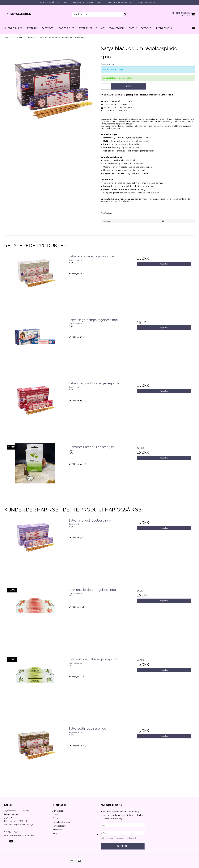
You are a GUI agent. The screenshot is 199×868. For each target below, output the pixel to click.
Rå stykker (48, 28)
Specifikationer (107, 213)
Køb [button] (129, 86)
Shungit (100, 28)
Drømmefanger (117, 28)
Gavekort (146, 28)
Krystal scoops (163, 28)
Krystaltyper (85, 28)
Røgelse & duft (66, 28)
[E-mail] (123, 833)
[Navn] (123, 825)
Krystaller (32, 28)
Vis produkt (164, 264)
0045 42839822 (12, 832)
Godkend (123, 846)
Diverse (133, 28)
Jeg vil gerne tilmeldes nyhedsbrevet (125, 838)
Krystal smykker (13, 28)
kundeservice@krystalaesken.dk (21, 835)
